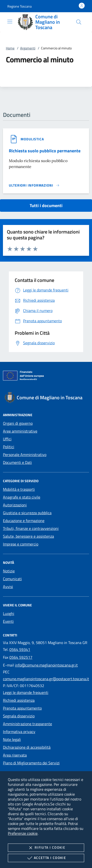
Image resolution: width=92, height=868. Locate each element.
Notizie (9, 571)
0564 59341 (20, 649)
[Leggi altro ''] (34, 185)
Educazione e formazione (24, 521)
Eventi (8, 621)
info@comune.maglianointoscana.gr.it (46, 665)
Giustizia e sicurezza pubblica (27, 513)
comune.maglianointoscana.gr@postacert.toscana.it (46, 679)
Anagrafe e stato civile (22, 497)
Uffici (7, 439)
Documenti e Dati (17, 462)
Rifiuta (46, 848)
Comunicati (12, 579)
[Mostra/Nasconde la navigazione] (10, 22)
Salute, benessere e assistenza (28, 536)
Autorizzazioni (15, 505)
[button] (20, 6)
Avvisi (8, 587)
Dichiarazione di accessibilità (27, 747)
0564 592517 (21, 657)
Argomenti (28, 48)
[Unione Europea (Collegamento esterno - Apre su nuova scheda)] (46, 377)
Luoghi (9, 613)
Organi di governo (18, 423)
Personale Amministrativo (25, 455)
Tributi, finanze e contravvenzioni (31, 528)
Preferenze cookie (23, 833)
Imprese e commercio (21, 544)
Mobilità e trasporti (19, 489)
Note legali (12, 739)
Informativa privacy (19, 732)
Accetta (46, 858)
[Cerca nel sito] (79, 22)
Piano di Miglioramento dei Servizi (31, 763)
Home (10, 48)
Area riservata (15, 755)
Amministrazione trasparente (27, 724)
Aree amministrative (20, 431)
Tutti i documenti (46, 206)
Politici (9, 447)
